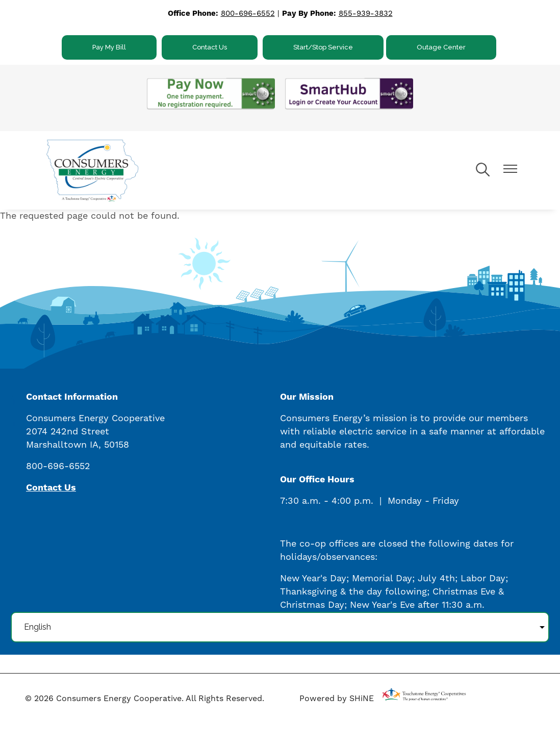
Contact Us (210, 47)
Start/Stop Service (323, 47)
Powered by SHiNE (337, 699)
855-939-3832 (366, 14)
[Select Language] (280, 627)
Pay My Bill (109, 47)
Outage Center (441, 47)
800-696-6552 (248, 14)
